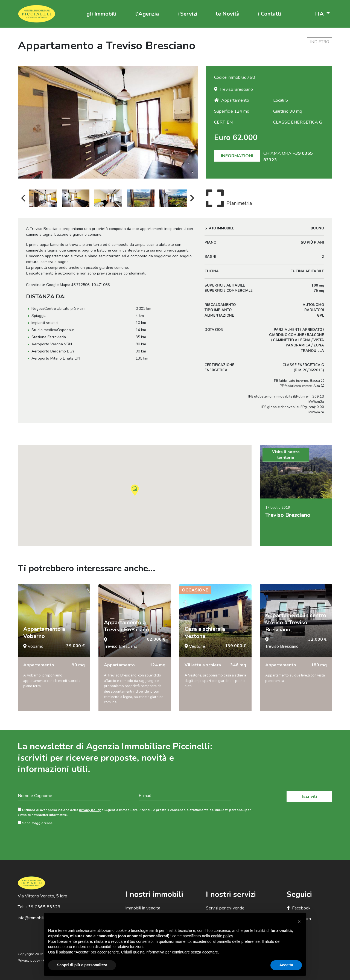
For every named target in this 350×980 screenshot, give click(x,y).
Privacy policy (29, 961)
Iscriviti (310, 797)
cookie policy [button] (222, 936)
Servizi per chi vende (225, 908)
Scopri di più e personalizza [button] (82, 965)
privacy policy (90, 810)
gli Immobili (101, 14)
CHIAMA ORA (288, 157)
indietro (320, 42)
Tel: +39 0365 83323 (39, 907)
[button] (299, 921)
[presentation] (59, 838)
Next (192, 198)
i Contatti (270, 14)
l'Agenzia (147, 14)
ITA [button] (320, 14)
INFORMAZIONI (237, 156)
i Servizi (187, 14)
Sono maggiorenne (35, 823)
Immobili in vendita (143, 908)
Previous (23, 198)
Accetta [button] (286, 965)
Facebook (299, 908)
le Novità (228, 14)
